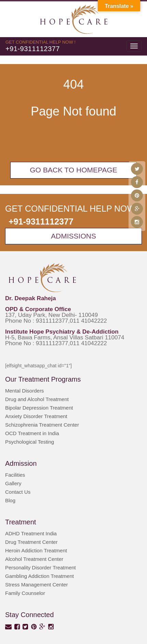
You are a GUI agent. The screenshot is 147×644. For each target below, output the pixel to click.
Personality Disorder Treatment (41, 568)
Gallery (13, 483)
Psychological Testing (30, 442)
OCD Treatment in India (32, 433)
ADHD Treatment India (31, 533)
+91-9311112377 (33, 49)
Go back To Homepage (73, 170)
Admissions (73, 236)
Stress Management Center (36, 585)
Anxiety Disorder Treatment (36, 416)
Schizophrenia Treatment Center (42, 425)
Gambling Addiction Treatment (39, 576)
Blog (10, 500)
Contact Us (18, 492)
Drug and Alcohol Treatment (37, 399)
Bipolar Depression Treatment (39, 408)
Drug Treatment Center (31, 542)
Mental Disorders (24, 391)
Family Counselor (25, 593)
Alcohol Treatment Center (34, 559)
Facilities (15, 475)
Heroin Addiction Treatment (36, 550)
